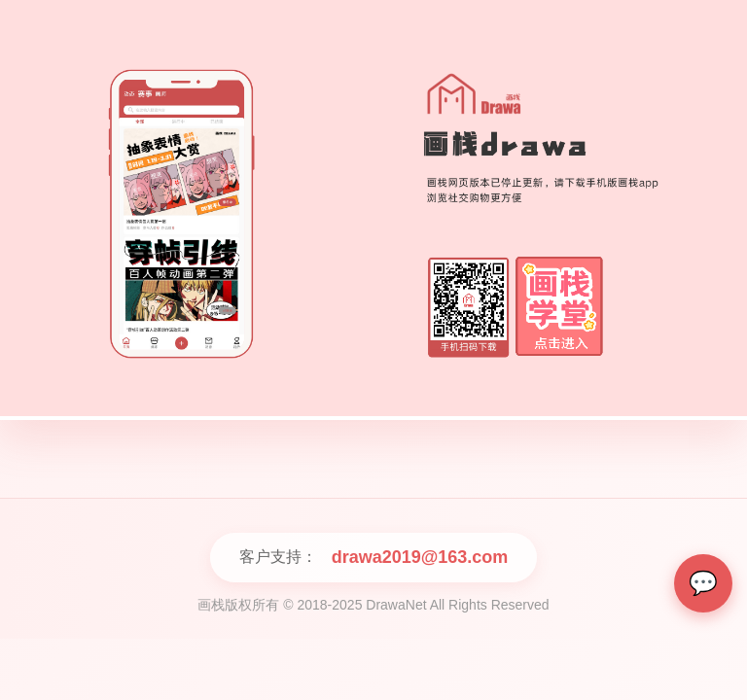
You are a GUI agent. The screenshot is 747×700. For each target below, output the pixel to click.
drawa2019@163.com (420, 557)
